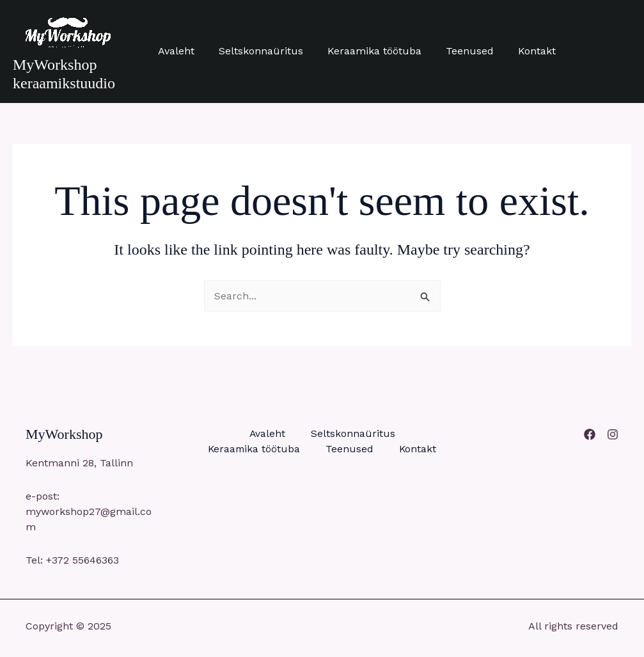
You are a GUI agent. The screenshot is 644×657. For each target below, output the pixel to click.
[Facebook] (590, 434)
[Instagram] (613, 434)
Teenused (456, 51)
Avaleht (174, 51)
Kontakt (520, 51)
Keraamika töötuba (365, 51)
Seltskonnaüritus (255, 51)
